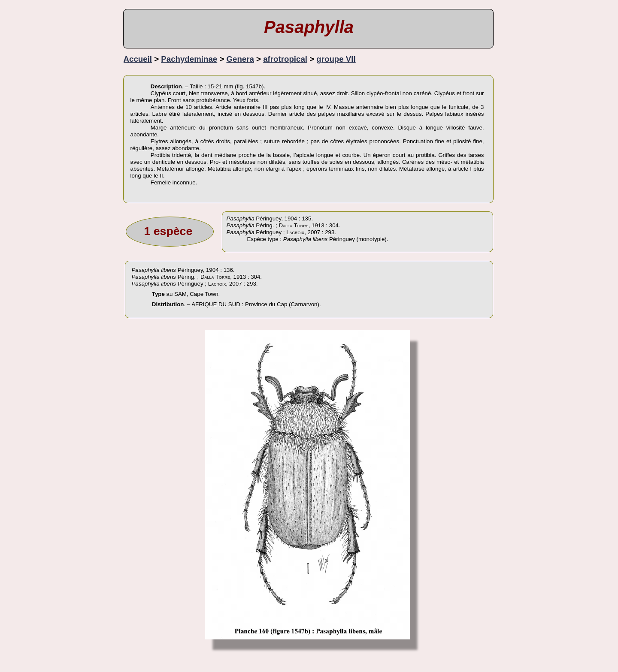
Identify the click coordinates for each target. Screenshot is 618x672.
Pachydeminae (189, 59)
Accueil (138, 59)
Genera (240, 59)
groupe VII (336, 59)
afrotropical (285, 59)
